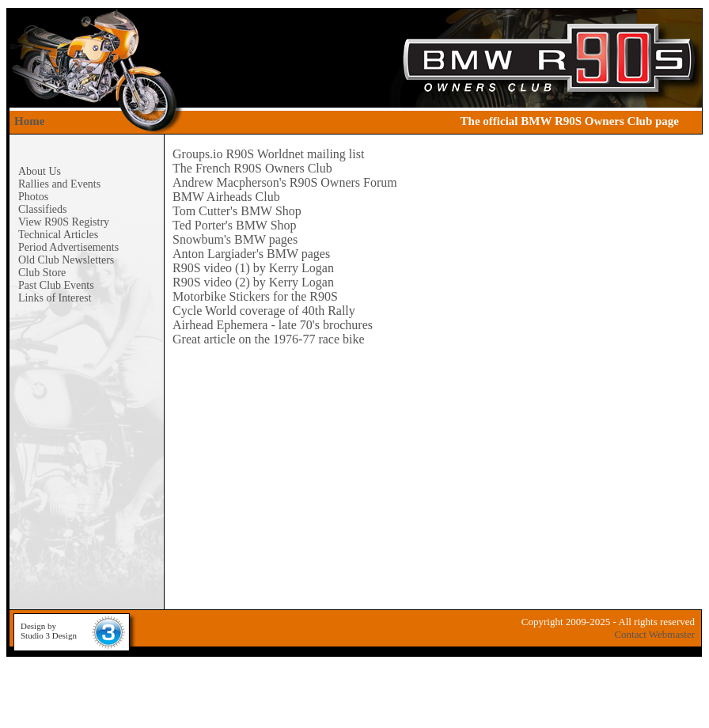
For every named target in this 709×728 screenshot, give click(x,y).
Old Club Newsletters (66, 260)
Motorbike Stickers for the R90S (255, 296)
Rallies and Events (59, 184)
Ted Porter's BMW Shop (235, 225)
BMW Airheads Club (226, 197)
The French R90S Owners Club (252, 168)
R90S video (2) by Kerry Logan (253, 282)
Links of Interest (55, 298)
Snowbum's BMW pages (235, 239)
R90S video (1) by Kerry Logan (253, 268)
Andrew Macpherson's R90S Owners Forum (285, 182)
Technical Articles (58, 235)
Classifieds (42, 209)
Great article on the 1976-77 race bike (269, 339)
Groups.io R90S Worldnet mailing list (268, 154)
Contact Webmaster (654, 634)
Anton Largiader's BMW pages (251, 254)
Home (29, 121)
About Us (40, 171)
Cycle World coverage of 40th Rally (264, 311)
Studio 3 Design (49, 635)
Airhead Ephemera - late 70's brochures (273, 325)
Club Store (42, 273)
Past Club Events (56, 285)
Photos (33, 197)
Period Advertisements (68, 247)
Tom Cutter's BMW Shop (237, 211)
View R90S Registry (64, 222)
